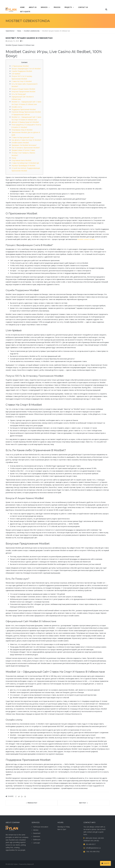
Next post (83, 803)
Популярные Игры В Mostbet (22, 130)
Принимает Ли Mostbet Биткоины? (24, 145)
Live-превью (16, 74)
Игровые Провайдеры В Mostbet (23, 166)
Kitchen (36, 830)
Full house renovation (41, 827)
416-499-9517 (98, 3)
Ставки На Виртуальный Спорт (23, 137)
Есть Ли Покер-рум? (19, 94)
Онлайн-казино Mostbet (20, 143)
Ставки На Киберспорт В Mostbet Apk (25, 163)
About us (33, 7)
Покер (14, 158)
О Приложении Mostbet (20, 66)
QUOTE (105, 863)
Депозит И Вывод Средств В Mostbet (25, 122)
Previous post (32, 803)
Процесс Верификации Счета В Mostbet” (26, 69)
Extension (37, 836)
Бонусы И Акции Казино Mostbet (23, 89)
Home (22, 7)
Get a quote (25, 12)
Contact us (83, 7)
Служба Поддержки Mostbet (22, 71)
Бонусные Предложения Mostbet (23, 92)
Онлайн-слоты (17, 107)
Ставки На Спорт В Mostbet (22, 81)
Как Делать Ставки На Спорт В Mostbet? (26, 140)
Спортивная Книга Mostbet (21, 160)
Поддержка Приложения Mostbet (24, 109)
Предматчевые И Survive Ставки (23, 150)
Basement (37, 833)
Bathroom (37, 840)
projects (68, 7)
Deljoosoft (30, 864)
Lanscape (37, 843)
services (44, 7)
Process (57, 7)
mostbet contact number (86, 239)
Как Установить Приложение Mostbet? (26, 148)
